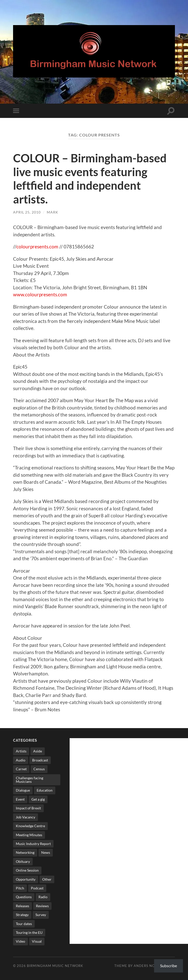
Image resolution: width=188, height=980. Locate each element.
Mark (53, 211)
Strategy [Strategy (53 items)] (22, 914)
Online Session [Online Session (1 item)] (27, 869)
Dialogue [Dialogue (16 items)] (23, 790)
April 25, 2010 (27, 211)
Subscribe (169, 966)
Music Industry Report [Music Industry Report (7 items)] (33, 843)
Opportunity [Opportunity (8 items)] (26, 879)
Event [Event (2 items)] (20, 798)
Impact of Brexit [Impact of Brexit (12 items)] (28, 808)
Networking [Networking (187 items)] (25, 852)
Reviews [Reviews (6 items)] (42, 905)
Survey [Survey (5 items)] (41, 914)
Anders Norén (148, 965)
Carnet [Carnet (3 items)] (21, 768)
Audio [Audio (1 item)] (21, 759)
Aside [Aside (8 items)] (38, 751)
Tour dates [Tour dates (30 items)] (24, 923)
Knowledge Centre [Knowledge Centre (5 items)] (30, 825)
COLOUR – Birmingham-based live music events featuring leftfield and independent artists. (90, 178)
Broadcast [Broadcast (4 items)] (40, 759)
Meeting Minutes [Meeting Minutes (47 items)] (29, 834)
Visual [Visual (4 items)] (37, 941)
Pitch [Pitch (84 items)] (20, 887)
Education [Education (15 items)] (45, 790)
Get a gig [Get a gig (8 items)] (38, 798)
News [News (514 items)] (46, 852)
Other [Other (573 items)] (47, 879)
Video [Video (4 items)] (20, 941)
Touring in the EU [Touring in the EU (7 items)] (29, 932)
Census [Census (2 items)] (39, 768)
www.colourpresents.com (40, 294)
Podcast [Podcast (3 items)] (37, 887)
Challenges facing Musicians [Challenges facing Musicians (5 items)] (30, 779)
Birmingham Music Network (55, 965)
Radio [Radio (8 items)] (43, 896)
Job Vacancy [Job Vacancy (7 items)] (26, 816)
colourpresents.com (37, 246)
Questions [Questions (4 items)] (24, 896)
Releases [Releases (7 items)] (22, 905)
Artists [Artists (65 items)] (21, 751)
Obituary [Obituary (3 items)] (23, 861)
